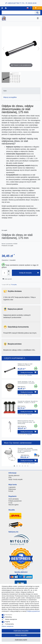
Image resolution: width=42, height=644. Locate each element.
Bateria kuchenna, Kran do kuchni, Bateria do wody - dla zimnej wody (26, 422)
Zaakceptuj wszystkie (21, 631)
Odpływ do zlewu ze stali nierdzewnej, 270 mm (25, 365)
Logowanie (12, 487)
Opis (5, 91)
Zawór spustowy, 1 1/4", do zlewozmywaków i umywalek (26, 382)
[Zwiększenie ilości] (9, 271)
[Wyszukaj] (37, 13)
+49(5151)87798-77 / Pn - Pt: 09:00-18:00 (21, 3)
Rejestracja (12, 489)
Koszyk (11, 491)
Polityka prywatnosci (33, 611)
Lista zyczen (7, 279)
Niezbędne (9, 615)
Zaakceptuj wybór (21, 640)
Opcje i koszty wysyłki (16, 479)
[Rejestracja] (6, 8)
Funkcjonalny (10, 624)
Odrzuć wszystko (21, 635)
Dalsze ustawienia (8, 626)
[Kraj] (28, 8)
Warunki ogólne (13, 505)
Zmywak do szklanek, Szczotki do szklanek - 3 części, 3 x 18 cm (28, 402)
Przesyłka (14, 285)
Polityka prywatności (15, 501)
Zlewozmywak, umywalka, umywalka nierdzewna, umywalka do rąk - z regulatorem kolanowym (27, 450)
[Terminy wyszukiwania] (18, 13)
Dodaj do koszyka (29, 273)
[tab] (21, 91)
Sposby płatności (14, 475)
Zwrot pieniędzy (14, 499)
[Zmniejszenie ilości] (9, 274)
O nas (10, 503)
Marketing (8, 617)
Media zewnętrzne (11, 619)
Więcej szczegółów (10, 97)
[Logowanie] (2, 8)
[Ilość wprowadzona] (4, 273)
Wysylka (30, 375)
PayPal (8, 622)
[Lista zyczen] (31, 8)
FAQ (10, 477)
